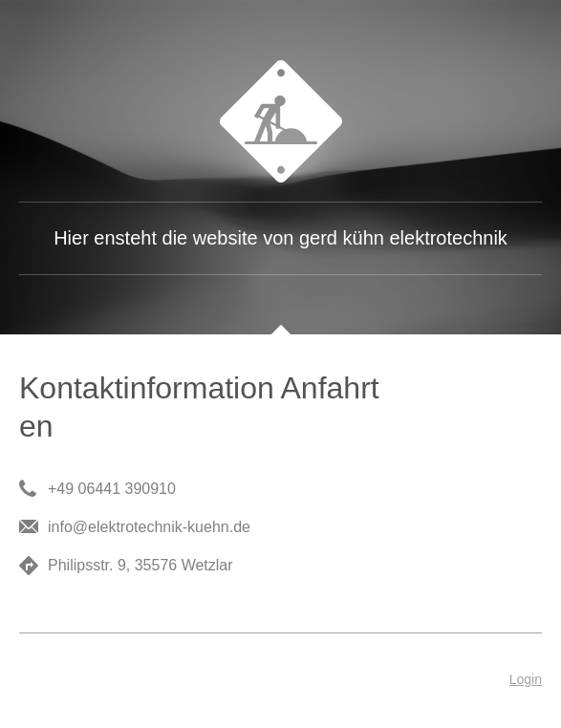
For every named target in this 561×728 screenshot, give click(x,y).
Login (526, 679)
